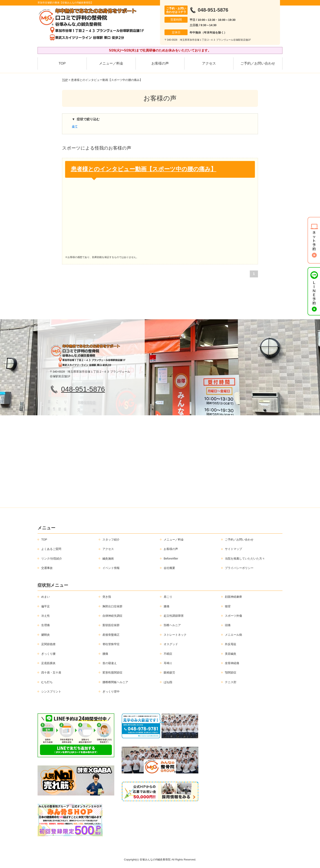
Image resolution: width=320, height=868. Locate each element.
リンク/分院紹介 (52, 559)
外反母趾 (231, 644)
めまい (46, 597)
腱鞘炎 (46, 635)
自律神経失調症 (112, 616)
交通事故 (47, 568)
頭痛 (228, 625)
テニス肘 (231, 682)
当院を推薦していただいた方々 (245, 559)
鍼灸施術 (108, 559)
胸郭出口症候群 (112, 606)
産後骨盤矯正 (111, 635)
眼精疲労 (169, 673)
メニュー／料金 (111, 63)
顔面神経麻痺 (233, 597)
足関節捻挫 (48, 644)
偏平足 (46, 606)
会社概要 (169, 568)
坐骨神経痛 (232, 663)
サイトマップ (233, 549)
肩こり (168, 597)
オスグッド (171, 644)
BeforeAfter (171, 559)
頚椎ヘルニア (172, 625)
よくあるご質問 (51, 549)
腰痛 (105, 654)
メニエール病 (233, 635)
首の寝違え (110, 663)
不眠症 (168, 654)
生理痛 (46, 625)
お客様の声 (160, 63)
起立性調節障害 (174, 616)
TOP (62, 63)
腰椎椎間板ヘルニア (115, 682)
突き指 (107, 597)
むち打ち (47, 682)
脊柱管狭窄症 (111, 644)
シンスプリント (51, 691)
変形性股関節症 (112, 673)
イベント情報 (111, 568)
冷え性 (46, 616)
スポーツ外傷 (233, 616)
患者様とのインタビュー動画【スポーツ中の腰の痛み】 (144, 169)
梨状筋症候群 (111, 625)
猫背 (228, 606)
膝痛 (167, 606)
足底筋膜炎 (48, 663)
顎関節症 (231, 673)
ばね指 (168, 682)
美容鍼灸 (231, 654)
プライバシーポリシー (239, 568)
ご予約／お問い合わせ (258, 63)
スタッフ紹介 (111, 540)
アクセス (209, 63)
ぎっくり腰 (48, 654)
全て (75, 126)
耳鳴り (168, 663)
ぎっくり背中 (111, 691)
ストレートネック (175, 635)
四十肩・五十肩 (51, 673)
